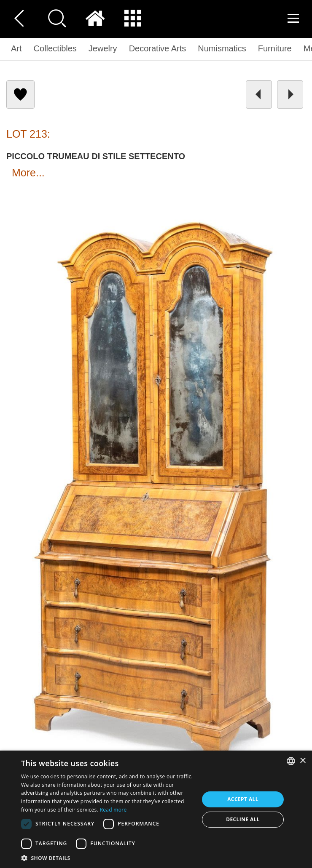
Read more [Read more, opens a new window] (113, 810)
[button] (108, 858)
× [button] (303, 761)
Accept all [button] (243, 799)
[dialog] (156, 809)
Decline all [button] (243, 819)
